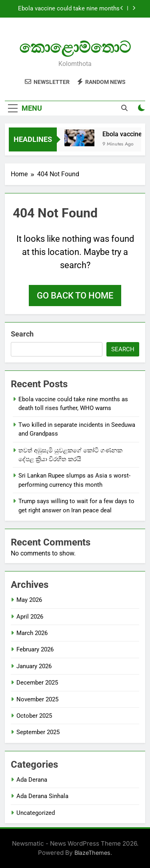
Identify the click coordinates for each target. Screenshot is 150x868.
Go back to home (75, 296)
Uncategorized (36, 813)
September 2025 (38, 732)
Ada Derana (32, 780)
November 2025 (37, 699)
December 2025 (37, 683)
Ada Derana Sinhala (42, 796)
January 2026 (34, 666)
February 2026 (35, 649)
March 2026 (32, 633)
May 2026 (29, 600)
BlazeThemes (92, 853)
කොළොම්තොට (75, 47)
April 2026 (30, 617)
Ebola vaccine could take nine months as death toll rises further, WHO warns (69, 9)
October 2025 (34, 716)
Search (22, 334)
